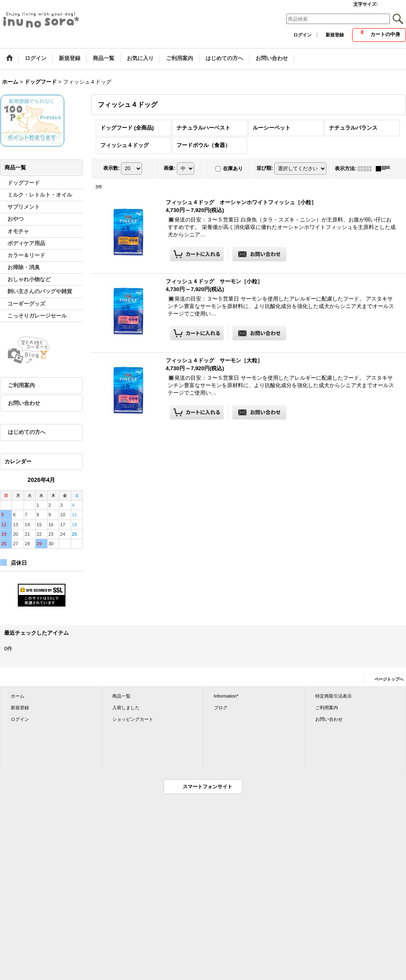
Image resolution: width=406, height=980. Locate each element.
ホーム (18, 696)
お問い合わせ (24, 403)
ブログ (221, 708)
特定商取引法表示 (333, 696)
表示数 (111, 168)
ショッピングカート (133, 719)
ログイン (302, 35)
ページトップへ (389, 679)
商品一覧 (121, 696)
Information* (226, 696)
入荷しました (126, 708)
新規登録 (335, 35)
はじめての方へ (27, 432)
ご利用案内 (21, 385)
